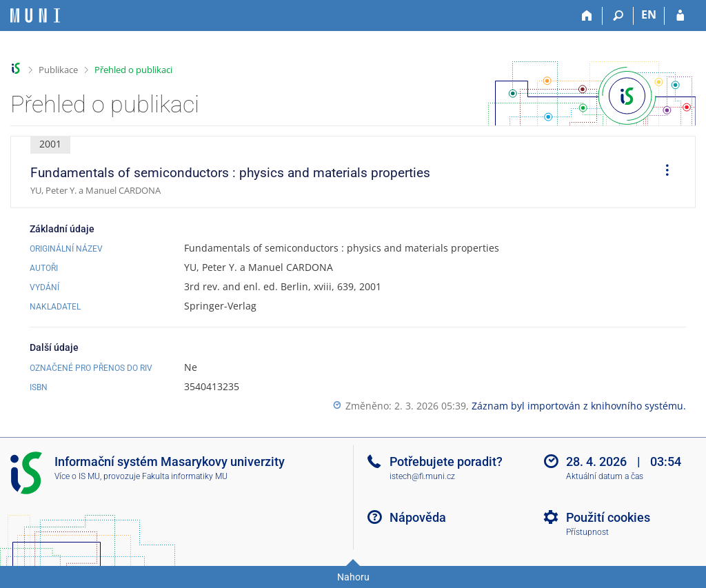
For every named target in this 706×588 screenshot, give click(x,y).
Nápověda (418, 517)
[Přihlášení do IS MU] (680, 16)
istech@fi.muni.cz (422, 476)
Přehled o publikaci (133, 70)
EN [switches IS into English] (649, 14)
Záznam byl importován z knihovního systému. (579, 406)
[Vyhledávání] (618, 16)
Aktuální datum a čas (605, 476)
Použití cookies (608, 517)
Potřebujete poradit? (446, 462)
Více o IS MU (77, 476)
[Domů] (587, 16)
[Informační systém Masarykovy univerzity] (35, 16)
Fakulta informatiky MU (185, 476)
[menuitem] (663, 172)
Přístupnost (587, 532)
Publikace (58, 70)
